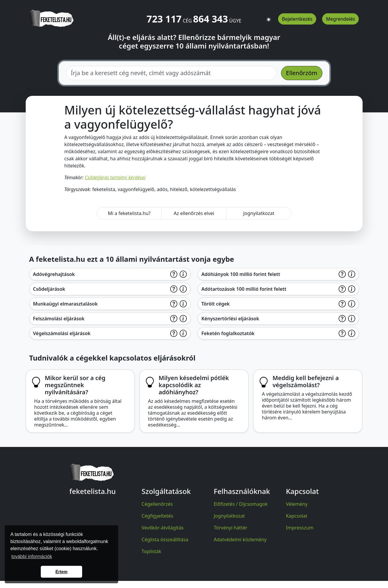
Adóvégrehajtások (54, 274)
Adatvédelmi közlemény (240, 539)
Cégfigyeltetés (157, 516)
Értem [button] (62, 572)
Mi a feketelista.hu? (129, 213)
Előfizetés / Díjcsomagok (241, 504)
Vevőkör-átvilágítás (163, 528)
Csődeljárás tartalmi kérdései (115, 177)
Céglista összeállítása (165, 539)
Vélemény (297, 504)
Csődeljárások (49, 289)
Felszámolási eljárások (59, 319)
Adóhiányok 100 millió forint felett (241, 274)
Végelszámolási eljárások (62, 333)
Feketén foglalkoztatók (228, 333)
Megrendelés (340, 19)
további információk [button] (32, 556)
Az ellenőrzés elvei (194, 213)
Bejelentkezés (297, 19)
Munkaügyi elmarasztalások (65, 304)
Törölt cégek (216, 304)
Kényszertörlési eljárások (230, 319)
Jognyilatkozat (259, 213)
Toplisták (151, 551)
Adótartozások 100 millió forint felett (244, 289)
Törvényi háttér (230, 528)
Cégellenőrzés (157, 504)
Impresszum (299, 528)
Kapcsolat (297, 516)
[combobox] (171, 73)
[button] (269, 17)
